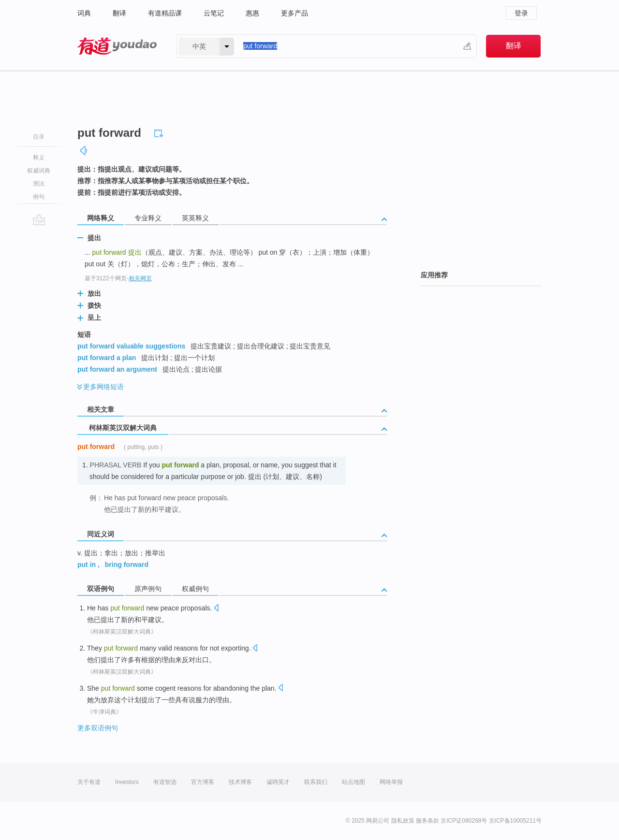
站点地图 (354, 782)
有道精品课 (165, 13)
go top (39, 219)
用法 (39, 184)
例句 (39, 197)
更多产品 (295, 13)
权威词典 (39, 171)
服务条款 (427, 821)
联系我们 (316, 782)
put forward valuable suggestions (131, 346)
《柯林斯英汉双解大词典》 (122, 632)
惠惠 (252, 13)
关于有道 (89, 782)
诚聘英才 (278, 782)
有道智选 (165, 782)
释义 (39, 158)
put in (87, 565)
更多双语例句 (98, 728)
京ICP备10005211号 (515, 821)
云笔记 (214, 13)
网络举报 (391, 782)
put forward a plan (107, 358)
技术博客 (240, 782)
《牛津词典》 (104, 712)
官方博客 (203, 782)
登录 (521, 13)
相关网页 (140, 278)
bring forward (127, 565)
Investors (127, 782)
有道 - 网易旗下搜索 (117, 46)
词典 (84, 13)
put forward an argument (117, 369)
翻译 (119, 13)
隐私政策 (403, 821)
